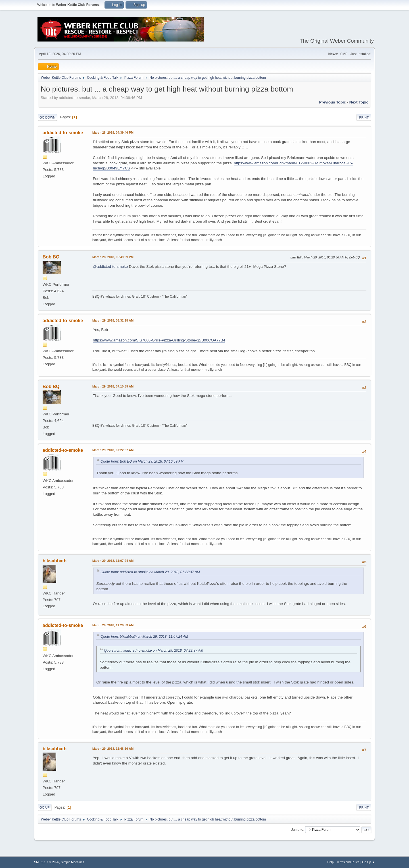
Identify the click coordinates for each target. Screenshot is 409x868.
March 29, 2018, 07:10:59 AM (113, 386)
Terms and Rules (348, 862)
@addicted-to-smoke (110, 267)
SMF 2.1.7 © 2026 (47, 862)
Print (364, 117)
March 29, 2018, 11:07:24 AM (113, 561)
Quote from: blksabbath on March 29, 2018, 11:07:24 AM (144, 637)
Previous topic (332, 102)
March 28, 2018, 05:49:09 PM (113, 257)
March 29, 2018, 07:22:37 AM (113, 450)
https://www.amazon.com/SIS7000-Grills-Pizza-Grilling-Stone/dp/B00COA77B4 (159, 340)
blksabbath (55, 561)
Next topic (359, 102)
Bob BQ (51, 257)
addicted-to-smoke (63, 133)
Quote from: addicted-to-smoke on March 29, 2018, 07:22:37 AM (150, 572)
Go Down (47, 117)
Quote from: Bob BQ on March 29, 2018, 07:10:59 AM (142, 461)
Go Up (45, 807)
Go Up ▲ (369, 862)
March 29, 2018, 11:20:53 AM (113, 625)
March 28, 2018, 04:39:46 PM (113, 132)
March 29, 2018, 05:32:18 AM (113, 320)
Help (331, 862)
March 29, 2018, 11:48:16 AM (113, 749)
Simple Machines (72, 862)
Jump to (297, 830)
